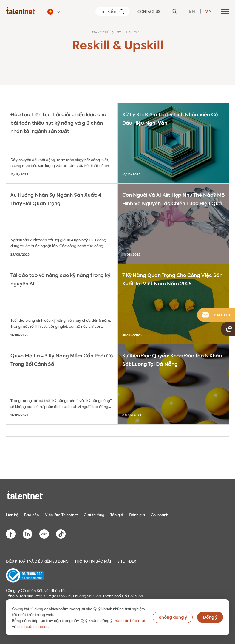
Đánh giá (137, 514)
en (192, 11)
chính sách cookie (33, 626)
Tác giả (117, 514)
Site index (127, 561)
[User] (174, 11)
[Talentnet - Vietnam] (55, 12)
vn (209, 11)
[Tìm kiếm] (112, 11)
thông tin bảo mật (129, 620)
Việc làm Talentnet (61, 514)
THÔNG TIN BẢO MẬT (93, 561)
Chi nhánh (160, 514)
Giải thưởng (94, 514)
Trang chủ (101, 32)
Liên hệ (12, 514)
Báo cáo (32, 514)
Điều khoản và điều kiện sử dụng (37, 561)
